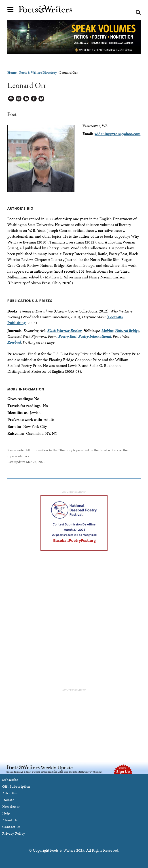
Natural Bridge (127, 331)
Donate (8, 800)
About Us (10, 820)
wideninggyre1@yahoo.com (117, 134)
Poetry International (95, 336)
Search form (138, 12)
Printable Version (11, 99)
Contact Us (11, 827)
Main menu (11, 9)
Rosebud (14, 342)
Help (6, 813)
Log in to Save (26, 99)
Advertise (10, 793)
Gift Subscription (16, 786)
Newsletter (11, 807)
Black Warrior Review (64, 331)
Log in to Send (19, 99)
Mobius (107, 331)
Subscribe (10, 780)
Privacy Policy (14, 833)
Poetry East (67, 336)
